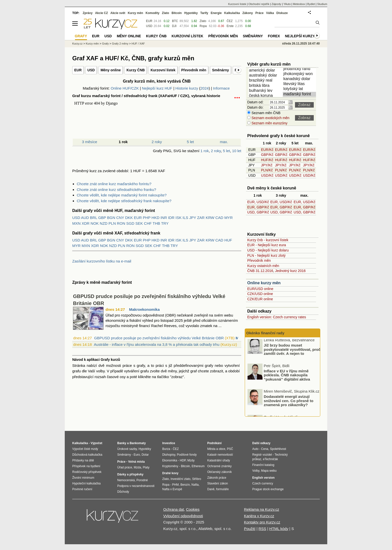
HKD (155, 218)
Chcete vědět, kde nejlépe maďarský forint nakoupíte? (122, 195)
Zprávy (88, 13)
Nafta (195, 485)
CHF (148, 223)
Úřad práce (125, 467)
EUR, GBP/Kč (258, 207)
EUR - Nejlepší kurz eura (267, 245)
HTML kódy (279, 529)
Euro (137, 455)
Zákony (247, 13)
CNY (120, 218)
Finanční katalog (263, 465)
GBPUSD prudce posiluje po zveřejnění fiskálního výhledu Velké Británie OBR (159, 338)
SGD (130, 223)
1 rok (205, 151)
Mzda (137, 467)
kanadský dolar (300, 79)
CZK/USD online (260, 294)
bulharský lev (266, 91)
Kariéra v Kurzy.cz (259, 516)
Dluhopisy (169, 455)
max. (224, 142)
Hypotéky (191, 13)
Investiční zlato (180, 479)
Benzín (185, 485)
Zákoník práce (217, 478)
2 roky (157, 142)
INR (164, 218)
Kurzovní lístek (163, 70)
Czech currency (263, 483)
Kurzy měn (135, 13)
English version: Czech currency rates (277, 317)
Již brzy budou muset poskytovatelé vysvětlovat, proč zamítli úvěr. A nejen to (292, 351)
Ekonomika (170, 460)
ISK (178, 218)
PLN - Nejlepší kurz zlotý (266, 255)
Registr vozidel (262, 455)
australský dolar (266, 76)
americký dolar (266, 71)
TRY (165, 223)
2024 (205, 88)
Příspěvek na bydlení (86, 466)
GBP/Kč (267, 155)
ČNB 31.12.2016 (260, 271)
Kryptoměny (170, 466)
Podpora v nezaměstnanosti (136, 486)
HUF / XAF (138, 44)
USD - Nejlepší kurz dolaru (268, 250)
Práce (260, 13)
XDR (86, 223)
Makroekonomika (144, 309)
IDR (171, 218)
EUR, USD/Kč (258, 202)
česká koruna (266, 96)
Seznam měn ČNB (265, 113)
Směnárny (220, 70)
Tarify (204, 13)
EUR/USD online (260, 289)
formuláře (222, 489)
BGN (111, 218)
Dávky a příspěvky (130, 474)
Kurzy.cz (77, 44)
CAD (219, 218)
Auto (255, 449)
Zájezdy (276, 4)
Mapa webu (269, 471)
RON (121, 223)
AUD (85, 218)
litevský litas (300, 84)
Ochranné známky (219, 466)
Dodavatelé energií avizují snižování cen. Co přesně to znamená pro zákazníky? (288, 402)
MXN (76, 223)
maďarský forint (300, 94)
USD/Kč (267, 175)
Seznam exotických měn (270, 118)
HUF (228, 240)
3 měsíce (90, 142)
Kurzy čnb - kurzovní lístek (268, 240)
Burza (166, 449)
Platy (146, 467)
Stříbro (196, 479)
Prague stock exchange (268, 489)
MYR (228, 218)
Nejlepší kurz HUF (157, 88)
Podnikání (214, 443)
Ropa (203, 26)
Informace (221, 88)
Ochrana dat (174, 509)
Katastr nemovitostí (220, 455)
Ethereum (198, 466)
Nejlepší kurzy (300, 36)
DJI (174, 26)
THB (156, 223)
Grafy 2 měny (120, 44)
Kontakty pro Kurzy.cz (262, 522)
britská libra (266, 86)
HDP (183, 460)
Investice (169, 443)
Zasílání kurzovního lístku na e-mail (102, 261)
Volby (256, 471)
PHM (175, 485)
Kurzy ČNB (136, 70)
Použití (250, 529)
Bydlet (311, 4)
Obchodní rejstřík (259, 4)
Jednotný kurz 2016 (290, 271)
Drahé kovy (170, 473)
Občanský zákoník (219, 472)
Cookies (193, 509)
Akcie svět (118, 13)
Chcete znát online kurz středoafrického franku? (116, 190)
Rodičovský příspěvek (87, 472)
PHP (147, 218)
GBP (102, 218)
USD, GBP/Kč (258, 212)
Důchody (123, 492)
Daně (211, 489)
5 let (190, 142)
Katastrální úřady (219, 460)
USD (91, 70)
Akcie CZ (101, 13)
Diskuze (282, 13)
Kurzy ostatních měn (263, 266)
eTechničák (270, 459)
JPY (193, 218)
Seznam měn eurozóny (269, 123)
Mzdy (191, 460)
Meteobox (299, 4)
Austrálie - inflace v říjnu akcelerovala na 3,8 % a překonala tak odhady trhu (157, 344)
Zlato (203, 21)
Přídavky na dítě (83, 460)
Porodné (142, 480)
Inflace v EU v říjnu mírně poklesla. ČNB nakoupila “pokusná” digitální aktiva (287, 376)
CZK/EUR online (260, 299)
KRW (210, 218)
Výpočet (96, 443)
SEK (139, 223)
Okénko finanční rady (265, 333)
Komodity (152, 13)
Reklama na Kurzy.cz (262, 509)
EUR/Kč (267, 150)
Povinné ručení (82, 489)
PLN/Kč (267, 170)
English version (263, 478)
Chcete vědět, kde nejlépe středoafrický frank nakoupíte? (124, 201)
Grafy (105, 44)
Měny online (111, 70)
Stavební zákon (218, 483)
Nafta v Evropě (172, 489)
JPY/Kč (267, 165)
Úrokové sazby (127, 449)
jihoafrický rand (300, 69)
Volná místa (136, 462)
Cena (265, 449)
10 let (237, 151)
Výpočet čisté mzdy (85, 449)
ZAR (201, 218)
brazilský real (266, 81)
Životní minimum (83, 478)
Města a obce (216, 449)
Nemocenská (126, 480)
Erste (230, 26)
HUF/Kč (267, 160)
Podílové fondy (187, 455)
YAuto (287, 4)
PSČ (230, 449)
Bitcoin (177, 13)
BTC (175, 21)
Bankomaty (138, 443)
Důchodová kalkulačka (87, 455)
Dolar (145, 455)
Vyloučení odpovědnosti (183, 516)
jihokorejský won (300, 74)
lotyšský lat (300, 89)
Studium (322, 4)
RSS (262, 529)
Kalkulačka (232, 13)
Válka (270, 13)
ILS (185, 218)
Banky (122, 443)
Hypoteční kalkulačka (86, 483)
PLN (112, 223)
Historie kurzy (187, 88)
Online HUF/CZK (125, 88)
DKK (129, 218)
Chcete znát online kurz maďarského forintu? (114, 184)
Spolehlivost (278, 449)
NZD (104, 223)
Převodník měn (194, 70)
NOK (95, 223)
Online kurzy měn (264, 283)
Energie (216, 13)
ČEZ (229, 21)
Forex (274, 36)
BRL (94, 218)
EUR (78, 70)
